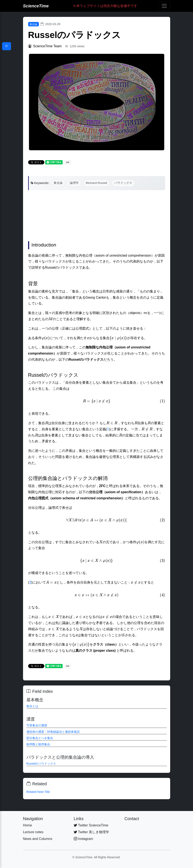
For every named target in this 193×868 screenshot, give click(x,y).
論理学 (74, 183)
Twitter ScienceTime (91, 825)
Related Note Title (38, 792)
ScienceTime (36, 6)
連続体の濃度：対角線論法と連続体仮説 (53, 732)
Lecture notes (33, 832)
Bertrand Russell (96, 183)
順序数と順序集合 (38, 744)
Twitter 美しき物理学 (92, 832)
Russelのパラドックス (41, 764)
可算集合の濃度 (37, 725)
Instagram (83, 839)
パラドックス (123, 183)
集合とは (32, 706)
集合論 (33, 24)
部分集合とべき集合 (40, 738)
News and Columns (38, 839)
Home (28, 825)
